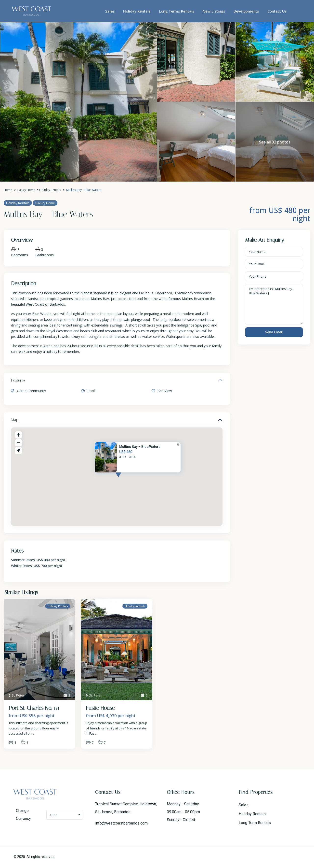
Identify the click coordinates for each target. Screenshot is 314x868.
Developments (246, 11)
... (33, 733)
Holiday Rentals (137, 11)
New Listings (214, 11)
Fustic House (100, 708)
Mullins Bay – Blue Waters (140, 447)
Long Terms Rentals (177, 11)
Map (15, 420)
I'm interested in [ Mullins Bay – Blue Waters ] (274, 304)
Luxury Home (26, 190)
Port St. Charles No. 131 (34, 708)
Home (8, 190)
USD (53, 815)
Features (18, 380)
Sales (110, 11)
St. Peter (18, 695)
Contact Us (277, 11)
